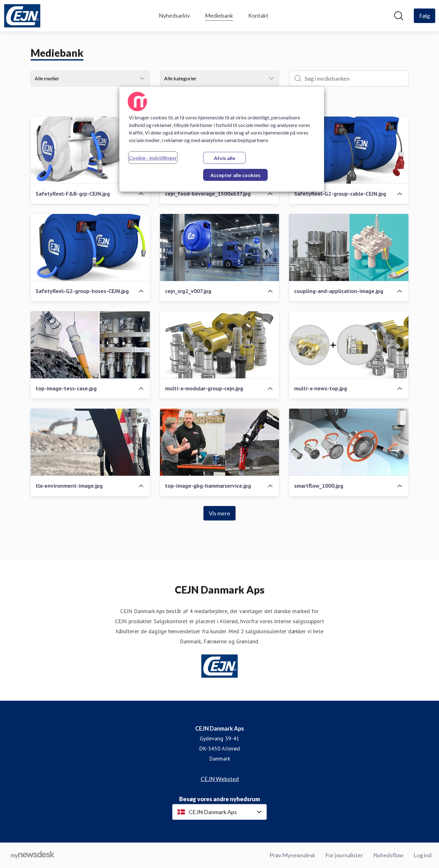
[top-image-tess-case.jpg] (90, 345)
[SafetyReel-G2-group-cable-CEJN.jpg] (349, 150)
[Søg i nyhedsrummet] (399, 16)
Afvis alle (225, 158)
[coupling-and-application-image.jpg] (349, 247)
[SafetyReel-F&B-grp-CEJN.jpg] (90, 150)
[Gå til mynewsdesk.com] (33, 855)
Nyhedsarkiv (174, 15)
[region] (222, 139)
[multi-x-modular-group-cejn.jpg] (220, 345)
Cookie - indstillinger (153, 158)
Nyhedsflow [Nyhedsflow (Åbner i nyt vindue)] (388, 855)
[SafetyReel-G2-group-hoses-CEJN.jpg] (90, 247)
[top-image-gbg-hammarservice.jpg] (220, 442)
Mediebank (219, 15)
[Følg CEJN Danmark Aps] (425, 16)
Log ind (422, 855)
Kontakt (258, 15)
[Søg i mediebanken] (349, 78)
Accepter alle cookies (235, 175)
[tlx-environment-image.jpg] (90, 442)
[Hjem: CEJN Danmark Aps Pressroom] (22, 16)
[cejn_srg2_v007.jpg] (220, 247)
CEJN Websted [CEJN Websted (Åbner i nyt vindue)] (220, 779)
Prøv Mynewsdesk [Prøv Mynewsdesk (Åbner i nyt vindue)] (292, 855)
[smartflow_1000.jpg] (349, 442)
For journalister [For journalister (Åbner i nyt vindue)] (344, 855)
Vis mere (219, 513)
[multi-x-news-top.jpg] (349, 345)
